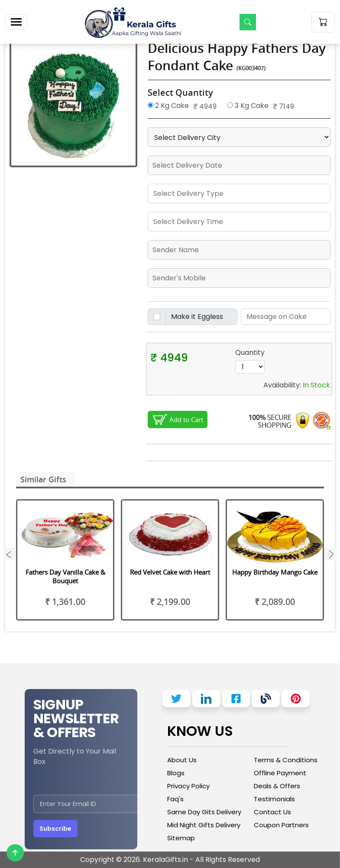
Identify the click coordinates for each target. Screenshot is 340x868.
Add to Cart (186, 419)
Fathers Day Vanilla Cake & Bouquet (65, 576)
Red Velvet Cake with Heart (170, 572)
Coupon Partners (281, 825)
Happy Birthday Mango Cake (275, 572)
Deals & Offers (277, 786)
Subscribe (55, 829)
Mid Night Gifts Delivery (204, 825)
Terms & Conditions (286, 760)
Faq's (175, 799)
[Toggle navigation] (16, 22)
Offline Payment (280, 773)
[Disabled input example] (201, 317)
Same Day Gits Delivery (204, 812)
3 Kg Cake (248, 106)
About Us (182, 760)
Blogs (176, 773)
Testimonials (274, 799)
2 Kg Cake (168, 106)
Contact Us (272, 812)
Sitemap (181, 838)
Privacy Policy (188, 786)
